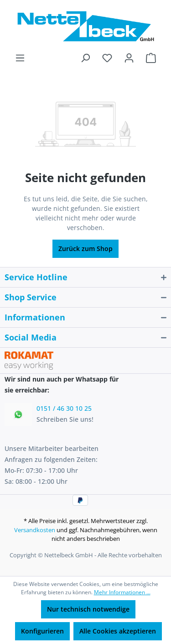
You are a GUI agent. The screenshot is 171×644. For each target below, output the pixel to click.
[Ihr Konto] (129, 58)
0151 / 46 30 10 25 (64, 408)
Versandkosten (35, 530)
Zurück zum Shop (85, 249)
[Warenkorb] (151, 58)
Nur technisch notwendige (88, 609)
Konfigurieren (42, 631)
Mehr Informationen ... (122, 592)
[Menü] (20, 58)
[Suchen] (85, 58)
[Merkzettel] (107, 58)
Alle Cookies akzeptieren (118, 631)
